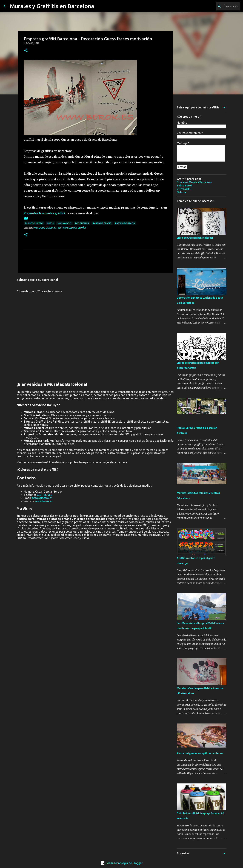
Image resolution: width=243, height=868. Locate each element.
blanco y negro (34, 223)
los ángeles (82, 223)
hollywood (64, 223)
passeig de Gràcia (125, 223)
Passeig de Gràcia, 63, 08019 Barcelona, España (60, 228)
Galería (181, 192)
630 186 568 (44, 495)
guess (50, 223)
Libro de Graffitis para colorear (195, 238)
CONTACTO (184, 189)
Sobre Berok (185, 186)
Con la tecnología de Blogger (121, 863)
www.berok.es (44, 501)
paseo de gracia (102, 223)
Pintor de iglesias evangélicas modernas (200, 753)
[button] (26, 51)
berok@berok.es (42, 498)
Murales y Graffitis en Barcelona (52, 6)
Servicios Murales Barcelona (194, 182)
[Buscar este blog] (222, 6)
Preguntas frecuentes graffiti (44, 213)
